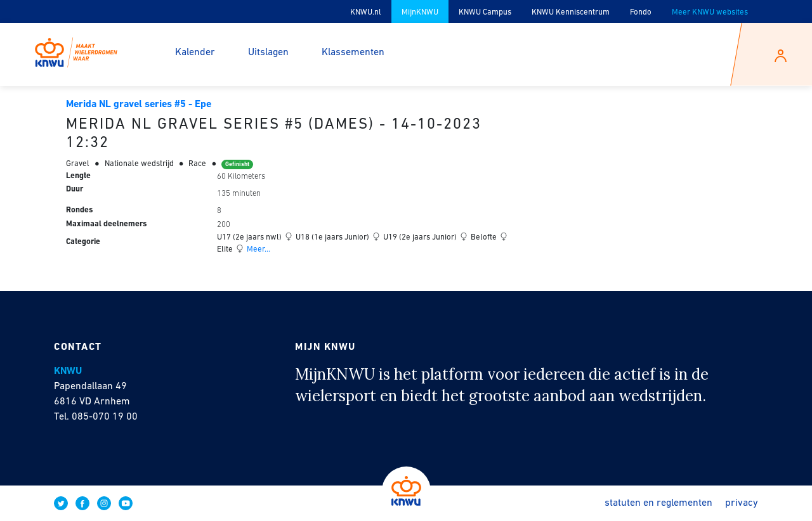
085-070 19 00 (105, 417)
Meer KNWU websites (710, 12)
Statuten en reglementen (658, 503)
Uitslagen (268, 53)
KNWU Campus (485, 12)
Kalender (195, 53)
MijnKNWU (420, 12)
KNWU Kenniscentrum (571, 12)
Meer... (258, 249)
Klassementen (353, 53)
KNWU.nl (366, 12)
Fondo (641, 12)
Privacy (742, 503)
